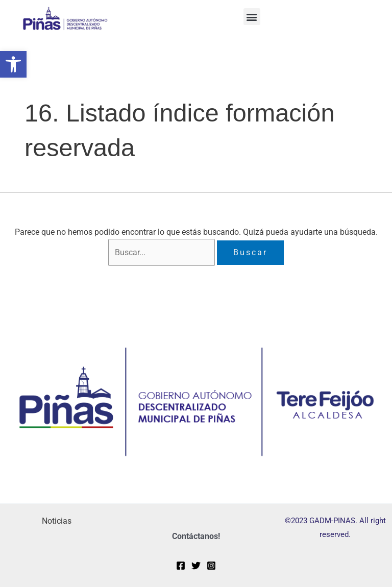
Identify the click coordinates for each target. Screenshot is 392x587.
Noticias (57, 521)
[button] (13, 64)
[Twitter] (196, 566)
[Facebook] (181, 566)
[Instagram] (211, 566)
